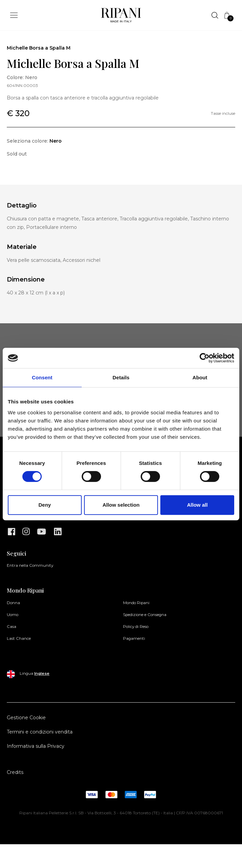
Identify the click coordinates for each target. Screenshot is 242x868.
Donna (13, 603)
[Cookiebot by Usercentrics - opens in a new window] (205, 358)
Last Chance (19, 638)
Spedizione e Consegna (145, 615)
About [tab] (200, 377)
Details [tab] (121, 377)
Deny (45, 505)
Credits (15, 772)
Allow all (197, 505)
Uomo (13, 615)
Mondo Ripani (136, 603)
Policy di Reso (136, 627)
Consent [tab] (42, 377)
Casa (12, 627)
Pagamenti (134, 638)
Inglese (42, 673)
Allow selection (121, 505)
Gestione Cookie (26, 718)
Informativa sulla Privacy (36, 746)
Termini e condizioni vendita (40, 732)
